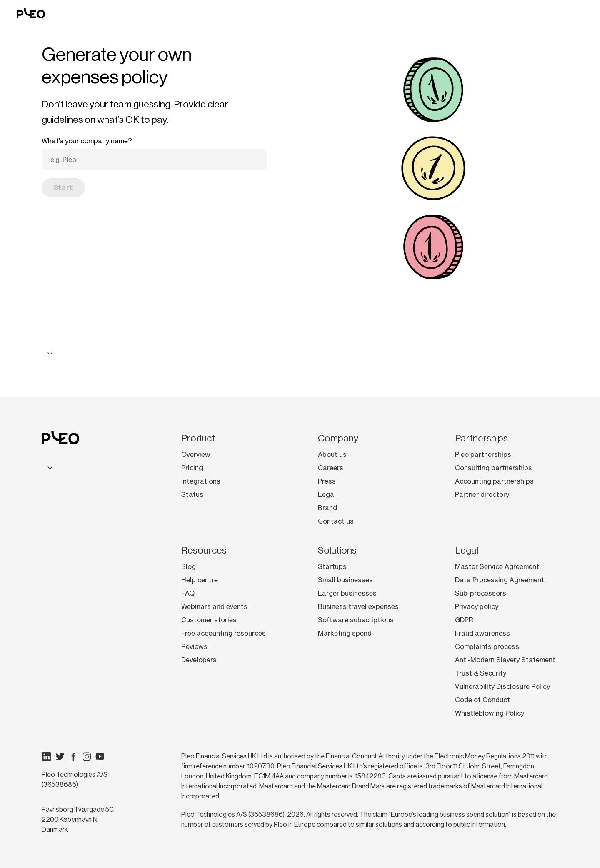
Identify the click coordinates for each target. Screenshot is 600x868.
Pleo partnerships (483, 454)
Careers (331, 468)
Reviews (194, 646)
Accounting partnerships (494, 481)
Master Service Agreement (497, 566)
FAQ (188, 593)
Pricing (192, 468)
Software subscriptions (356, 620)
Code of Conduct (482, 700)
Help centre (200, 580)
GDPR (464, 620)
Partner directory (482, 494)
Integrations (201, 481)
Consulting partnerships (494, 468)
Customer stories (209, 620)
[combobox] (49, 354)
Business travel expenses (358, 606)
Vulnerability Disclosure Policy (502, 686)
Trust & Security (481, 673)
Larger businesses (347, 593)
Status (192, 494)
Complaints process (487, 646)
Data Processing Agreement (500, 580)
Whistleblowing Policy (490, 713)
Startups (332, 566)
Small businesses (345, 580)
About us (332, 454)
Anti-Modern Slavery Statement (505, 660)
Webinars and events (214, 606)
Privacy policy (477, 606)
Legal (327, 494)
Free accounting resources (224, 633)
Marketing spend (345, 633)
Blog (189, 566)
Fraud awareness (482, 633)
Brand (327, 508)
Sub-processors (481, 593)
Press (327, 481)
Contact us (336, 521)
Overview (196, 454)
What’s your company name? (87, 141)
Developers (199, 660)
